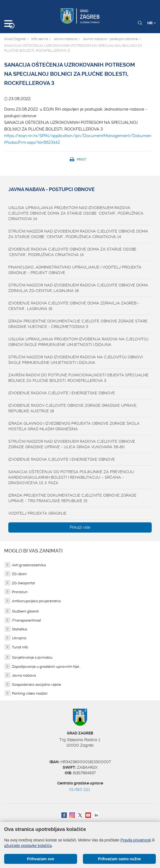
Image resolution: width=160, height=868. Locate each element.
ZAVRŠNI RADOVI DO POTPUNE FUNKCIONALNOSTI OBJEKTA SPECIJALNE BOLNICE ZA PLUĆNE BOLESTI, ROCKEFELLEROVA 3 (78, 378)
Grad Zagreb (15, 39)
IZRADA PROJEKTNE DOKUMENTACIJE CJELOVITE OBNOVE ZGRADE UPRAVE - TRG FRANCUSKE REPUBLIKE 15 (72, 498)
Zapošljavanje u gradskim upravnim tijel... (46, 667)
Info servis (40, 39)
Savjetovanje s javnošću (32, 657)
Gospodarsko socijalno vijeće (36, 685)
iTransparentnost (26, 620)
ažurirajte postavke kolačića (28, 846)
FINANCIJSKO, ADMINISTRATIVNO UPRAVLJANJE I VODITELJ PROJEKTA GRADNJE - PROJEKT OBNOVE (75, 270)
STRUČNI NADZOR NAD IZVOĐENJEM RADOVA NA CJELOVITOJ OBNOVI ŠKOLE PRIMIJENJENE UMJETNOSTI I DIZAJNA (75, 360)
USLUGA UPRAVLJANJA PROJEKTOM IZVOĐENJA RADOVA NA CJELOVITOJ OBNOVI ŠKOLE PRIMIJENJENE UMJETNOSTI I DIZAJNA (78, 342)
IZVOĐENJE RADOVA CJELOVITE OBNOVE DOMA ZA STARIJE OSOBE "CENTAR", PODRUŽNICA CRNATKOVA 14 (72, 252)
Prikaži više (80, 527)
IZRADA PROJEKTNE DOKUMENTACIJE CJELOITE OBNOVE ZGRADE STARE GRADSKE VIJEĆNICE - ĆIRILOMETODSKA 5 (78, 324)
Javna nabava (65, 39)
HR (152, 23)
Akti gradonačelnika (29, 565)
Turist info (20, 647)
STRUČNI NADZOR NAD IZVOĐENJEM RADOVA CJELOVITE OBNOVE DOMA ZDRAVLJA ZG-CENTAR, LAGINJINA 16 (78, 288)
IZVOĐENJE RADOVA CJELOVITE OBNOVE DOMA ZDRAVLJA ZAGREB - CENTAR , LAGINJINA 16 (74, 306)
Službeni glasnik (25, 611)
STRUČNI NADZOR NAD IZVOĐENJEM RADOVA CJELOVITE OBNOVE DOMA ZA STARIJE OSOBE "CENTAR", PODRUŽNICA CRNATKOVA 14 (78, 234)
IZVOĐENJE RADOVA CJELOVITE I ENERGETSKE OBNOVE (62, 393)
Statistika (19, 629)
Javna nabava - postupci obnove (110, 39)
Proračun (20, 592)
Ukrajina (19, 638)
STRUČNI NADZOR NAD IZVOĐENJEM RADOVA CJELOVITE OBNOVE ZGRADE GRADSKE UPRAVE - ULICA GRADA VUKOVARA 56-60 (72, 444)
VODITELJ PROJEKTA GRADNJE (37, 513)
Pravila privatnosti (136, 840)
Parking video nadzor (30, 693)
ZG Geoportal (23, 583)
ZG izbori (19, 574)
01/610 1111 (80, 789)
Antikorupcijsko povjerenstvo (36, 601)
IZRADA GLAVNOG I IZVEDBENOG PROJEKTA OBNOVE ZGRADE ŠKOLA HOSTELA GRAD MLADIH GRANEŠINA (74, 426)
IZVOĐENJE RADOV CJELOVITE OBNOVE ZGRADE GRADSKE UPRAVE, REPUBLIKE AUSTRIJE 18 (73, 408)
